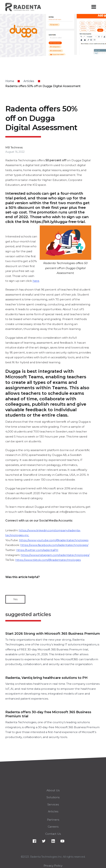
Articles (29, 81)
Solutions (53, 797)
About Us (53, 790)
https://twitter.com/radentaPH (37, 550)
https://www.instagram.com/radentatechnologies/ (55, 555)
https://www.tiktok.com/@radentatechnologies (48, 560)
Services (53, 804)
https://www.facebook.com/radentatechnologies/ (54, 545)
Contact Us (53, 834)
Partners (53, 820)
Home (10, 81)
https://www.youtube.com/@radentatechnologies (54, 540)
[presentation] (32, 587)
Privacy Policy (53, 866)
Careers (53, 827)
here (36, 281)
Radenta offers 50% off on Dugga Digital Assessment (43, 86)
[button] (94, 7)
